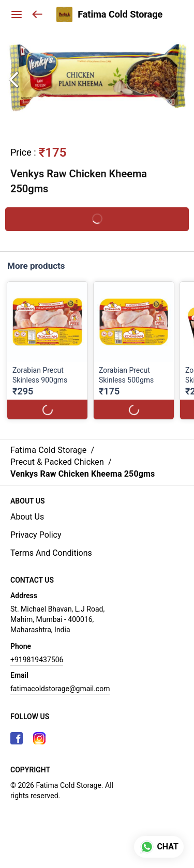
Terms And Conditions (51, 553)
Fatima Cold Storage (120, 14)
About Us (27, 517)
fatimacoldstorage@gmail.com (60, 689)
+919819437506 (37, 660)
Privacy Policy (36, 535)
